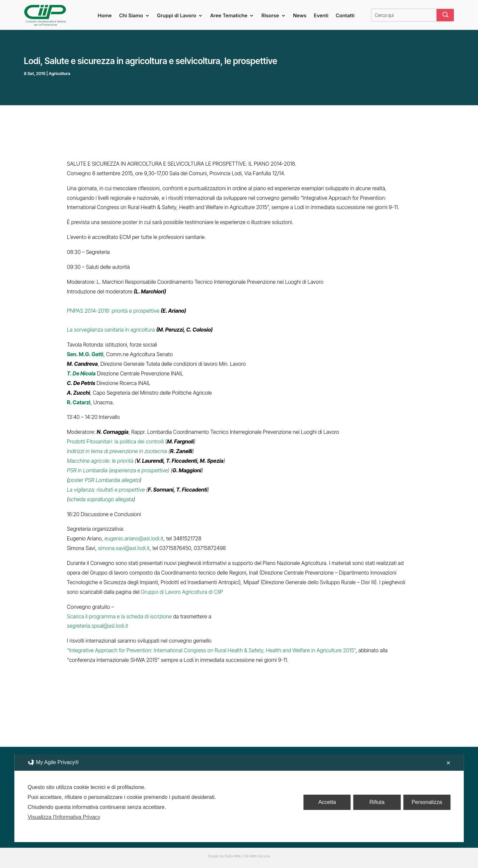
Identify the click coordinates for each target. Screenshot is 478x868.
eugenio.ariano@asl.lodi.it (134, 538)
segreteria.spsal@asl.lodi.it (98, 626)
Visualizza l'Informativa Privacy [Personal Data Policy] (64, 817)
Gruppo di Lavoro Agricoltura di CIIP (182, 592)
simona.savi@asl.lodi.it (124, 548)
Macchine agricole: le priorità (100, 461)
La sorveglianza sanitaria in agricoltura (111, 330)
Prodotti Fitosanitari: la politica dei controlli (116, 441)
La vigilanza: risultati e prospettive (106, 490)
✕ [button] (448, 763)
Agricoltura (60, 73)
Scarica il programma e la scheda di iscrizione (119, 616)
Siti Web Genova (257, 856)
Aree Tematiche (229, 16)
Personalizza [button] (427, 802)
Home (105, 16)
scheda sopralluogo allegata (101, 499)
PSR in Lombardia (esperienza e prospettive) (118, 470)
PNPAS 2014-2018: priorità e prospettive (113, 311)
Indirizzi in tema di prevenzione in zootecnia (117, 451)
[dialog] (239, 798)
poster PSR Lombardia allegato (104, 480)
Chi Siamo (131, 16)
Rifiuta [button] (377, 802)
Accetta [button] (327, 802)
